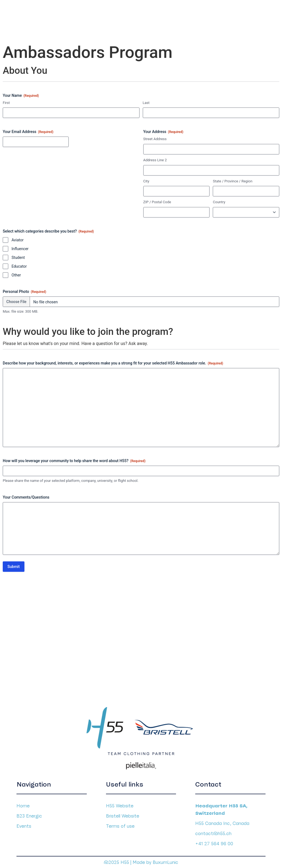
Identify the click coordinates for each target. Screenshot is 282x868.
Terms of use (120, 823)
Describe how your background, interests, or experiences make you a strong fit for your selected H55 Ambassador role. (113, 362)
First (6, 101)
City (146, 179)
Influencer (20, 247)
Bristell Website (123, 813)
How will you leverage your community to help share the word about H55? (74, 459)
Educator (19, 265)
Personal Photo (24, 290)
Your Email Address (28, 131)
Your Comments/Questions (26, 496)
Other (16, 273)
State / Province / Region (233, 179)
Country (219, 201)
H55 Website (120, 803)
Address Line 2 (155, 158)
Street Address (155, 138)
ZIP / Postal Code (157, 201)
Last (146, 101)
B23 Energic (29, 813)
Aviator (18, 238)
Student (18, 256)
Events (24, 823)
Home (23, 803)
